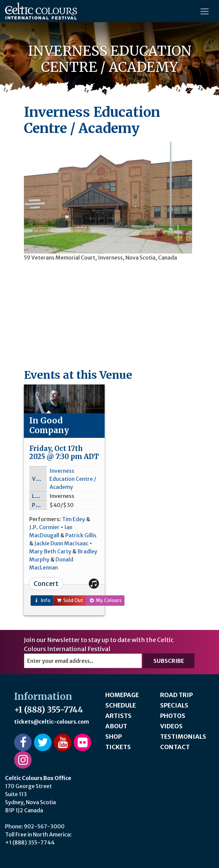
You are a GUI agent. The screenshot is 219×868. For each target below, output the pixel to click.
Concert (46, 584)
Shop (114, 737)
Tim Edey (74, 519)
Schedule (121, 705)
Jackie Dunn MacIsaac (61, 543)
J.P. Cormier (44, 527)
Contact (175, 747)
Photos (173, 716)
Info (42, 600)
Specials (174, 705)
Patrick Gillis (81, 535)
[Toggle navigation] (205, 11)
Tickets (118, 747)
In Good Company (49, 425)
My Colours (105, 600)
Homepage (122, 695)
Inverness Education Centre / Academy (73, 479)
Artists (118, 716)
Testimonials (183, 737)
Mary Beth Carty (50, 551)
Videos (171, 726)
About (116, 726)
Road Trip (176, 695)
